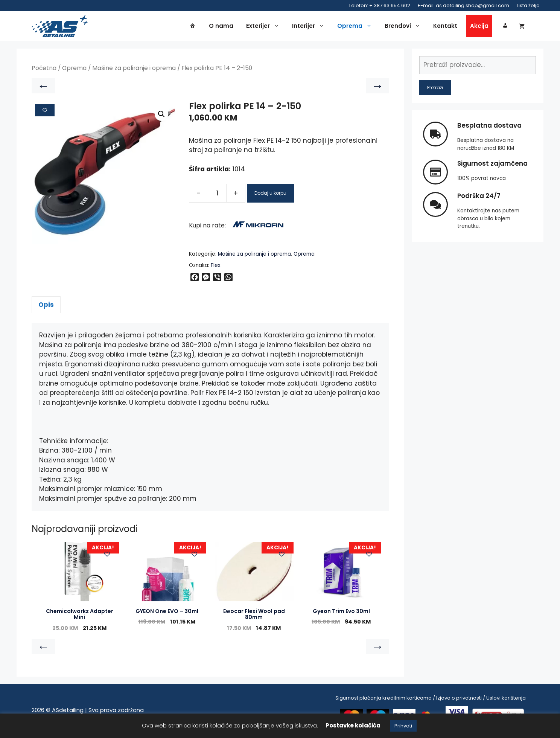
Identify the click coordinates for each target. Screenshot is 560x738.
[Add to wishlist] (45, 112)
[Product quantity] (217, 195)
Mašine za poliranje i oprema (134, 70)
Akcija (479, 27)
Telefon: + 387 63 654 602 (379, 5)
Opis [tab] (46, 306)
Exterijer (265, 27)
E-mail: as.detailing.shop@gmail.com (463, 5)
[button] (161, 116)
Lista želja (528, 5)
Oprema (356, 27)
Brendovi (404, 27)
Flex (216, 267)
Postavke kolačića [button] (353, 725)
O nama (221, 27)
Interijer (310, 27)
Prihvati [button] (403, 726)
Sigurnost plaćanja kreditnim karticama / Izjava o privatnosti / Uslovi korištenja (431, 700)
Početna (44, 70)
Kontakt (445, 27)
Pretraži (435, 89)
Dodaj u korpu (270, 195)
